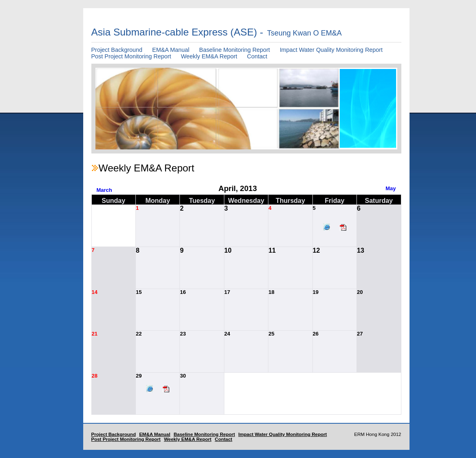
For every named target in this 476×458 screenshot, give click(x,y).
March (104, 190)
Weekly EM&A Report (209, 56)
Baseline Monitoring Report (235, 50)
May (391, 188)
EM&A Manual (171, 50)
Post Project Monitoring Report (131, 56)
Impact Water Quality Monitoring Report (331, 50)
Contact (257, 56)
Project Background (117, 50)
